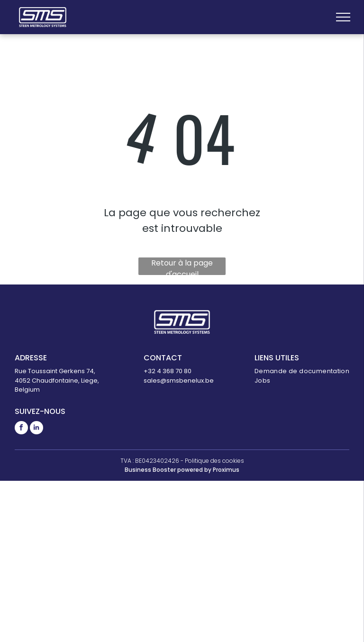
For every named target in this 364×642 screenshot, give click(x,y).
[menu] (343, 17)
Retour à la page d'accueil (182, 266)
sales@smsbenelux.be (179, 381)
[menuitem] (302, 371)
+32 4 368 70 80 (168, 371)
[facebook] (21, 429)
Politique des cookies (214, 461)
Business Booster (150, 470)
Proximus (226, 470)
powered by (194, 470)
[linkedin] (36, 429)
